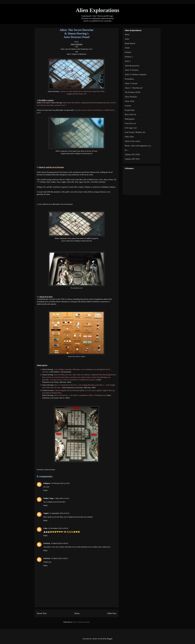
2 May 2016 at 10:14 (62, 498)
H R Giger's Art (131, 128)
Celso (45, 528)
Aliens (127, 48)
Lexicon (128, 106)
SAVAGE (47, 543)
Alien (127, 39)
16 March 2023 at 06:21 (60, 558)
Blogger (109, 639)
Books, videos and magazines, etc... (138, 146)
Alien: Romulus (131, 97)
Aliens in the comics (133, 141)
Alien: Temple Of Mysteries (77, 54)
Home (77, 613)
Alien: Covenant (131, 83)
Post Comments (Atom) (81, 622)
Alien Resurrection (132, 66)
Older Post (112, 613)
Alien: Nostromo (77, 44)
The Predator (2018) (133, 92)
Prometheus (129, 79)
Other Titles (129, 137)
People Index (130, 110)
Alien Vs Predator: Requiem (136, 75)
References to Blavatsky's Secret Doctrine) (58, 204)
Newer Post (42, 613)
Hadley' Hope (48, 498)
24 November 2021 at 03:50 (58, 528)
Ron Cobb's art (130, 115)
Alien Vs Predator (132, 70)
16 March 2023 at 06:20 (60, 543)
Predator (128, 52)
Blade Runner (130, 43)
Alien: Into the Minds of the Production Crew (76, 49)
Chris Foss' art (130, 123)
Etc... (127, 150)
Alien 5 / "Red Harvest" (134, 88)
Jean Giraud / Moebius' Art (135, 132)
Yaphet (46, 513)
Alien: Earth (130, 101)
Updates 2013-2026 (132, 155)
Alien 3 (128, 61)
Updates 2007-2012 (132, 159)
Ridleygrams (130, 119)
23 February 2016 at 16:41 (60, 483)
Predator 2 (129, 57)
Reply (45, 490)
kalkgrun (47, 483)
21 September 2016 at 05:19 (59, 513)
